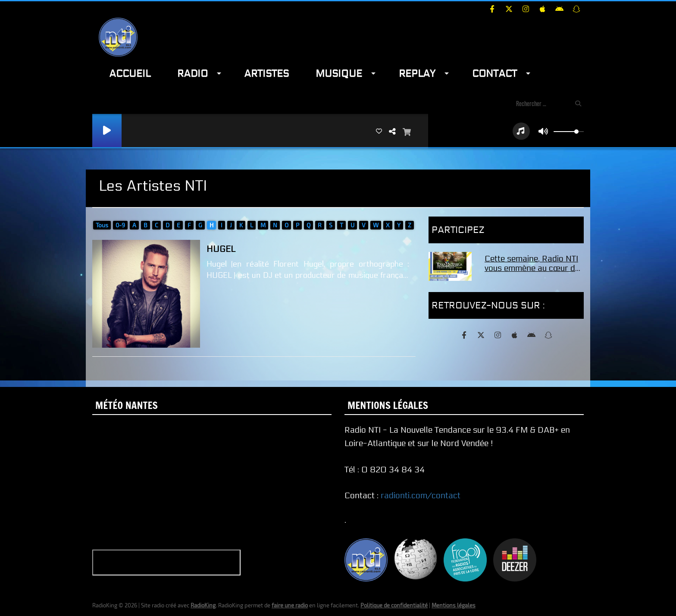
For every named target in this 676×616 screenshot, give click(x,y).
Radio (192, 74)
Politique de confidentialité (394, 605)
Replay (417, 74)
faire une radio (290, 605)
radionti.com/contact (421, 496)
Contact (494, 74)
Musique (339, 74)
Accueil (130, 74)
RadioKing (203, 605)
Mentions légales (454, 605)
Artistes (266, 74)
